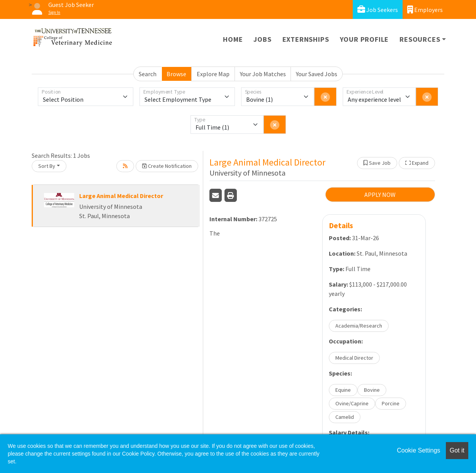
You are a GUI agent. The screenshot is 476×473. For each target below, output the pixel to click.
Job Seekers (378, 9)
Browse (176, 74)
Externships (306, 39)
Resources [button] (420, 39)
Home (233, 39)
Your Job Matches (263, 74)
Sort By (47, 166)
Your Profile (365, 39)
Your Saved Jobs (317, 74)
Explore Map (213, 74)
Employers (425, 9)
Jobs (262, 39)
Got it (457, 450)
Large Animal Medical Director (121, 196)
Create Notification (167, 166)
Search (148, 74)
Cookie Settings (418, 450)
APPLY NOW (380, 195)
